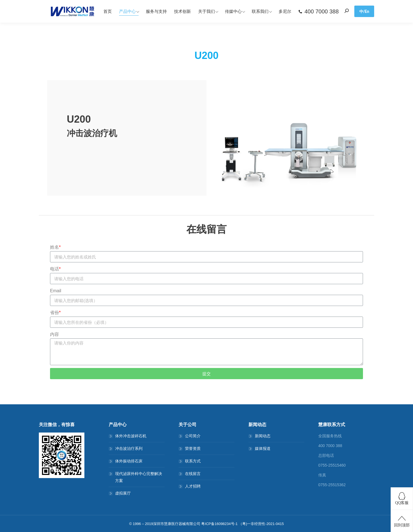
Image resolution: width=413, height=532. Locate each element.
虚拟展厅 (123, 493)
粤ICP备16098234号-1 (219, 524)
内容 (54, 334)
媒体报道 (263, 448)
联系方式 (193, 461)
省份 (55, 313)
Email (56, 291)
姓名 (55, 247)
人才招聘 (193, 486)
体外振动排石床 (129, 461)
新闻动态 (263, 436)
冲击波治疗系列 (129, 448)
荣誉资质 (193, 448)
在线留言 (193, 474)
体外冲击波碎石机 (131, 436)
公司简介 (193, 436)
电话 (55, 269)
